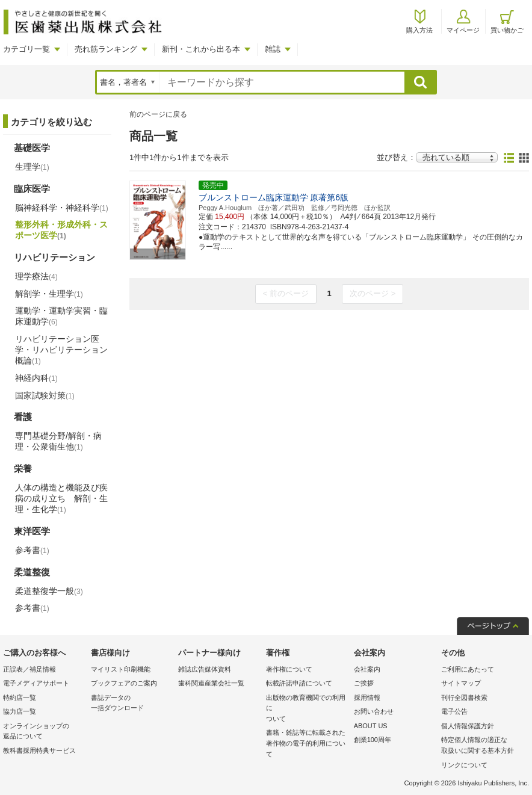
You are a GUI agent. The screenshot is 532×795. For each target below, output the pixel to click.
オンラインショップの (44, 732)
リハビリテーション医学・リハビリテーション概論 (61, 350)
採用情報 (367, 698)
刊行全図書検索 (464, 698)
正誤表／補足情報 (29, 669)
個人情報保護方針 (468, 726)
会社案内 (367, 669)
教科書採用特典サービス (39, 750)
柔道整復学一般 (49, 591)
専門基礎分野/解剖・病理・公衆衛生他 (58, 441)
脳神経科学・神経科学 (62, 208)
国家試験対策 (45, 395)
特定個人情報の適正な (482, 746)
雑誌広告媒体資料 (205, 669)
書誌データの (132, 704)
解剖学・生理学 (49, 294)
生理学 (32, 167)
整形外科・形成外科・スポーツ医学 (61, 230)
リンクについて (464, 765)
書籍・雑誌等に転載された (307, 744)
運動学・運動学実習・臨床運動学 (61, 316)
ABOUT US (371, 726)
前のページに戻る (158, 114)
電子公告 (454, 711)
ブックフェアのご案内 (124, 683)
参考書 (32, 550)
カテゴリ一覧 (26, 49)
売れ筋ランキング (106, 49)
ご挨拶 (364, 683)
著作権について (289, 669)
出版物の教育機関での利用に (307, 709)
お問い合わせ (374, 711)
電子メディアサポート (36, 683)
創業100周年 (373, 740)
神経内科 (36, 378)
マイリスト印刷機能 (121, 669)
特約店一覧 (20, 698)
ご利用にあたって (468, 669)
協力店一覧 (20, 711)
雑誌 (273, 49)
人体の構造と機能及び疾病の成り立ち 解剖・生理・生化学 (61, 498)
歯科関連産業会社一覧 (211, 683)
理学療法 (36, 276)
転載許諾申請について (299, 683)
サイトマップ (461, 683)
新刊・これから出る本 (201, 49)
